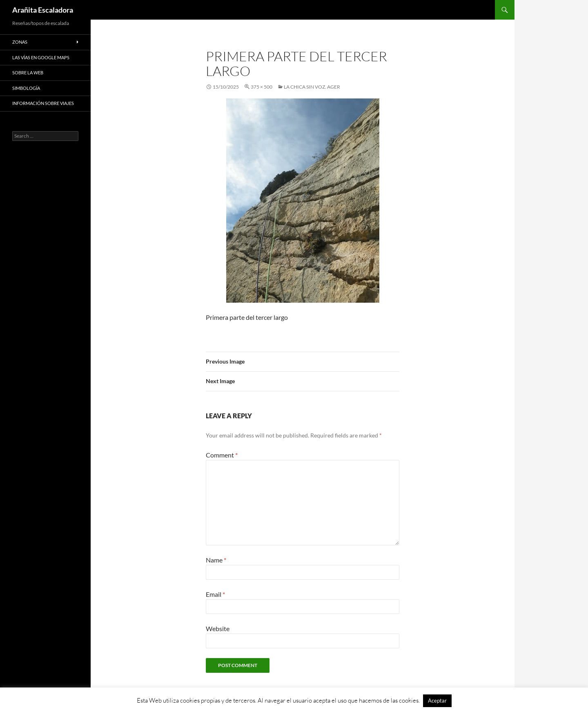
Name (216, 560)
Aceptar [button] (437, 701)
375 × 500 (262, 87)
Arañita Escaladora (43, 10)
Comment (222, 455)
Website (218, 628)
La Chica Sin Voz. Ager (312, 87)
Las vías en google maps (41, 57)
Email (215, 594)
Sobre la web (28, 73)
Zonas (20, 42)
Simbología (26, 88)
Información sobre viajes (43, 103)
